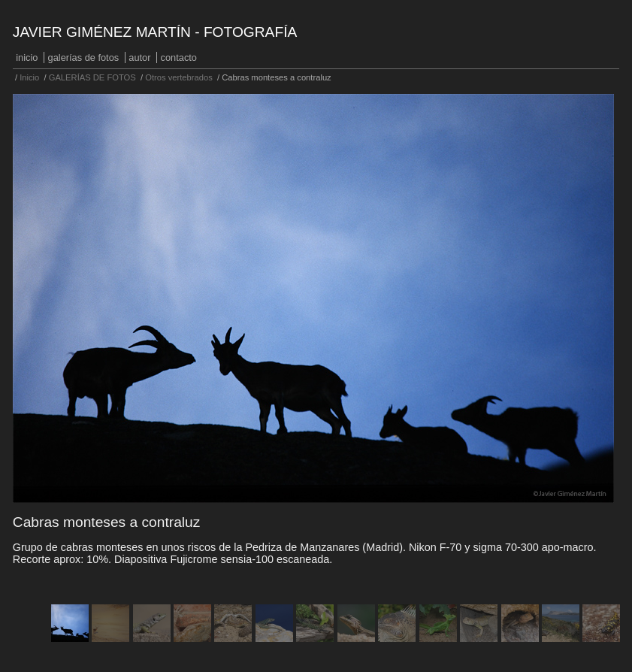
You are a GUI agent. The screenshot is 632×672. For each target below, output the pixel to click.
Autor (139, 58)
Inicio (27, 58)
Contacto (179, 58)
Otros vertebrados (179, 77)
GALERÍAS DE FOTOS (84, 58)
